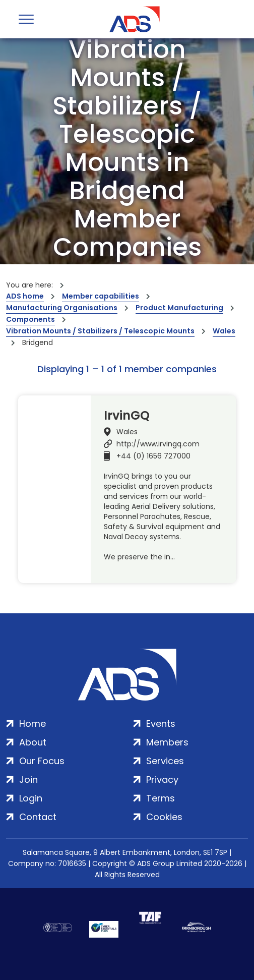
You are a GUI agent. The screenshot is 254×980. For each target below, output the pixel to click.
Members (167, 742)
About (33, 742)
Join (28, 780)
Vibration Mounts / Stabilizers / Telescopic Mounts (100, 331)
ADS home (25, 296)
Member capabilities (101, 296)
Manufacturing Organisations (62, 308)
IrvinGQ (127, 416)
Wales (224, 331)
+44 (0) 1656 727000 (153, 456)
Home (33, 724)
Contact (38, 817)
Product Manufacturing (179, 308)
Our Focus (42, 761)
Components (30, 319)
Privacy (162, 780)
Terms (161, 798)
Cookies (164, 817)
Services (165, 761)
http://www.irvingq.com (158, 444)
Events (161, 724)
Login (31, 798)
